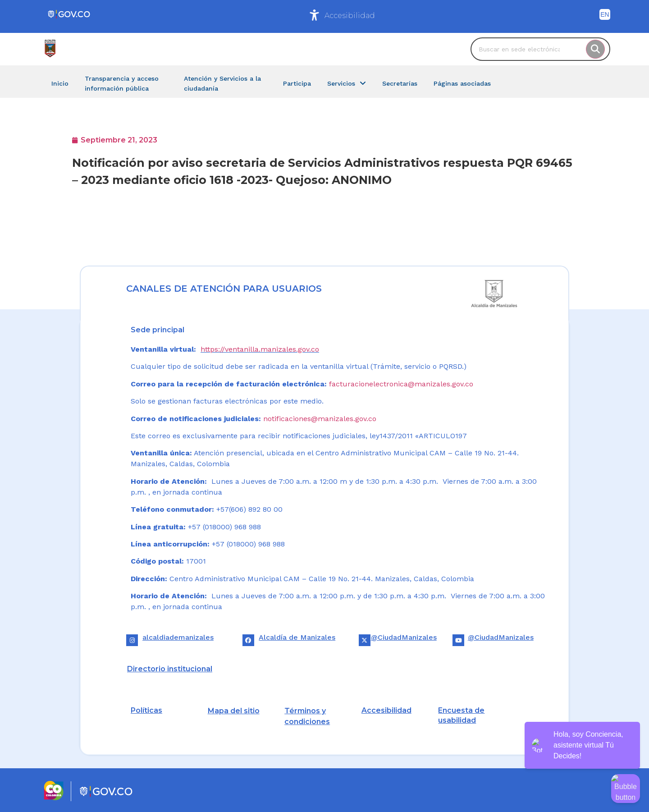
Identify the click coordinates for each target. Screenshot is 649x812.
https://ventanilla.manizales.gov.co (260, 349)
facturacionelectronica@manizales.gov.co (401, 384)
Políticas (146, 710)
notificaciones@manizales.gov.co (320, 419)
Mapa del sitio (234, 711)
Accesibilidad (350, 16)
